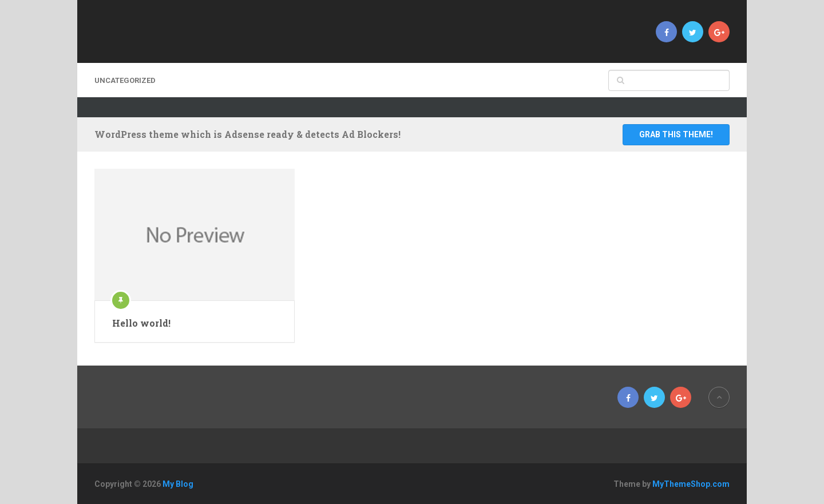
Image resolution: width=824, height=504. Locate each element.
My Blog (178, 484)
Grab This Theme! (676, 134)
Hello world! (141, 323)
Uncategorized (125, 80)
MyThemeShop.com (691, 484)
